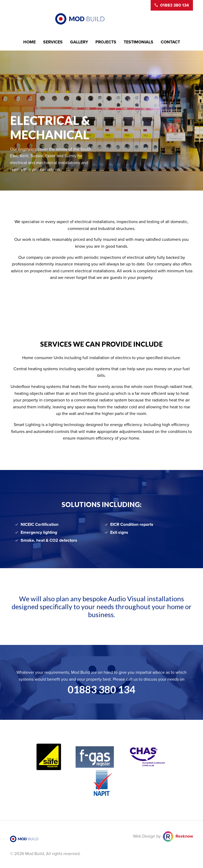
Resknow (184, 836)
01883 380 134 (101, 689)
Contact (170, 42)
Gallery (79, 42)
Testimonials (139, 42)
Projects (106, 42)
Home (29, 42)
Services (53, 42)
